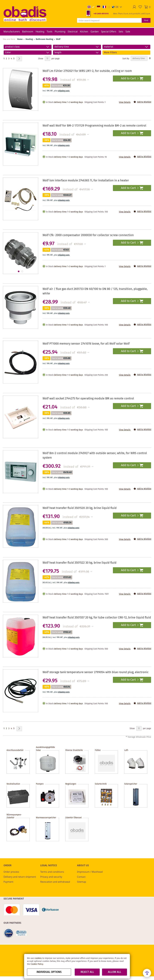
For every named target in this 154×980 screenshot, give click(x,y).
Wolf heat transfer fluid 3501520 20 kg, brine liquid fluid (80, 508)
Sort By (126, 59)
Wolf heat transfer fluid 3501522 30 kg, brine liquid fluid (79, 563)
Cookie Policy (37, 964)
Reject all (87, 972)
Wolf (58, 39)
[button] (117, 7)
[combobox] (109, 20)
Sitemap (82, 882)
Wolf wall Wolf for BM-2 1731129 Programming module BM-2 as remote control (94, 126)
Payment (8, 882)
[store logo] (25, 14)
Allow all (115, 972)
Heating (30, 39)
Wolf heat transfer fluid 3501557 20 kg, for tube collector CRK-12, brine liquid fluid (97, 618)
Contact (81, 877)
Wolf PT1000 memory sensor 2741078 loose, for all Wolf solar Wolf (86, 344)
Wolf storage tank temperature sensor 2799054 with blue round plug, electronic (96, 672)
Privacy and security (51, 877)
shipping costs (64, 91)
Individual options (49, 972)
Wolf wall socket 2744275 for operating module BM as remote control (88, 399)
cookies (38, 958)
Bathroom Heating (45, 39)
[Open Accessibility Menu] (147, 973)
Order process (11, 872)
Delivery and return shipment (20, 877)
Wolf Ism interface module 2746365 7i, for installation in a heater (86, 181)
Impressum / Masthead (90, 872)
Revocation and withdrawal (55, 882)
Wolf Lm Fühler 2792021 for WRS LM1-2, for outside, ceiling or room (87, 71)
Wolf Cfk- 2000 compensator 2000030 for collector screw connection (88, 235)
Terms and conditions (52, 872)
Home (20, 39)
